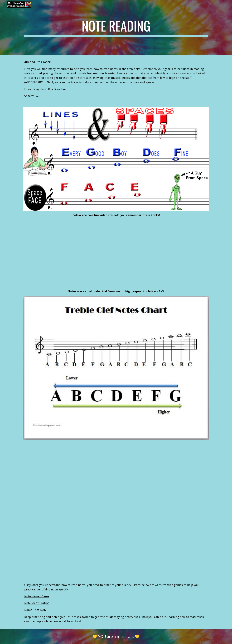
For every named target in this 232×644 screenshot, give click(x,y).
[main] (116, 27)
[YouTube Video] (84, 253)
